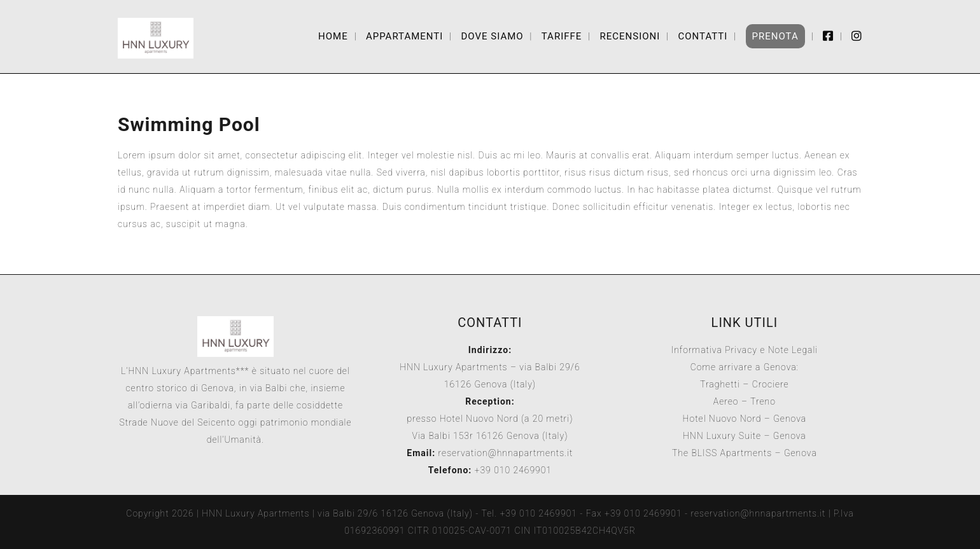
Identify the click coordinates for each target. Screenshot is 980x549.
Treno (763, 401)
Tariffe (562, 36)
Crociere (771, 384)
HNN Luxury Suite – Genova (745, 436)
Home (333, 36)
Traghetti (720, 384)
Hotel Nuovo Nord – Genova (745, 419)
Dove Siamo (492, 36)
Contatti (703, 36)
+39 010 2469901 (512, 470)
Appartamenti (404, 36)
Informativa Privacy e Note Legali (745, 350)
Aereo (726, 401)
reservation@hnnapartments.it (506, 453)
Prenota (775, 36)
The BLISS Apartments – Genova (745, 453)
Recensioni (630, 36)
